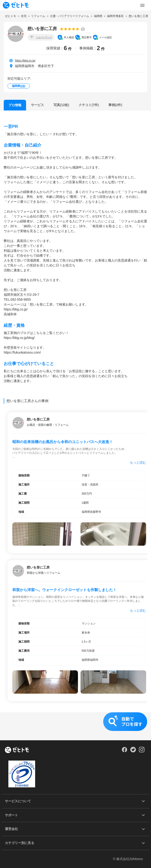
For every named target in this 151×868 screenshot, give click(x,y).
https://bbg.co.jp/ (25, 61)
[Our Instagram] (142, 751)
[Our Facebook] (124, 751)
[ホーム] (17, 750)
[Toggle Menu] (142, 5)
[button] (75, 726)
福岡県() (18, 86)
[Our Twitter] (133, 751)
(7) (83, 29)
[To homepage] (16, 5)
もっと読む (138, 462)
